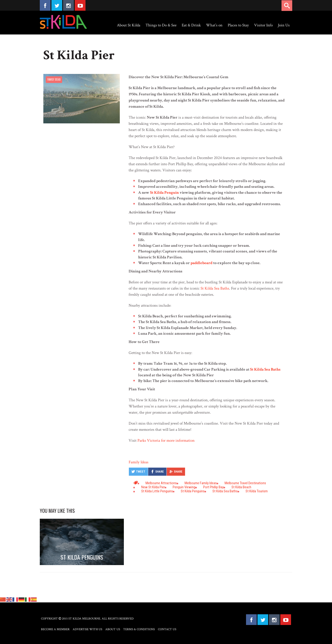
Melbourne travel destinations (245, 483)
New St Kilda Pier (153, 487)
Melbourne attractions (161, 483)
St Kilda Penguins (193, 491)
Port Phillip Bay (213, 487)
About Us (113, 629)
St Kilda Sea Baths (215, 288)
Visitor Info (263, 25)
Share (160, 472)
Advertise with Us (87, 629)
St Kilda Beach (241, 487)
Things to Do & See (161, 25)
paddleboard (201, 263)
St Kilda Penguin (164, 193)
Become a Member (55, 629)
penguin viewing (184, 487)
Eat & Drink (191, 25)
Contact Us (167, 629)
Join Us (284, 25)
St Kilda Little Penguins (157, 491)
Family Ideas (54, 79)
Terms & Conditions (139, 629)
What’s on (214, 25)
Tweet (141, 472)
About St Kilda (129, 25)
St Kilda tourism (257, 491)
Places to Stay (238, 25)
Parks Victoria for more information (166, 441)
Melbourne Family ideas (201, 483)
